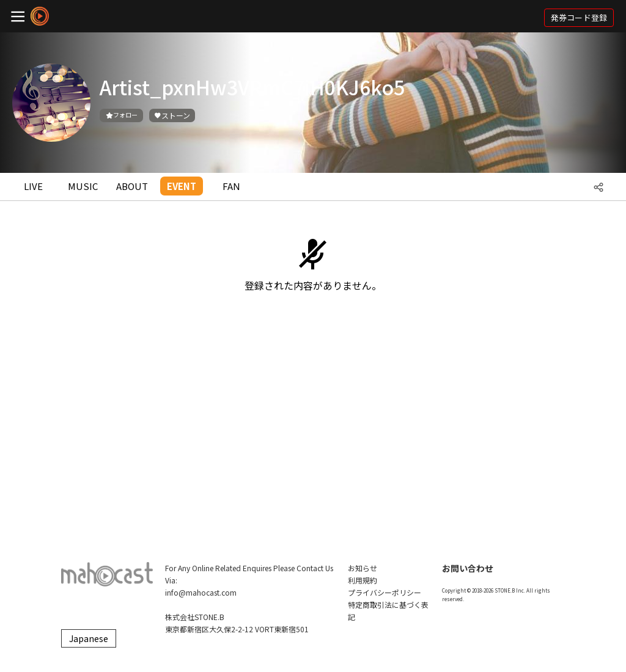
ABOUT (132, 186)
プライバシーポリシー (385, 592)
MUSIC (83, 186)
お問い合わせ (468, 568)
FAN (231, 186)
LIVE (33, 186)
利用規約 (363, 580)
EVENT (182, 186)
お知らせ (363, 568)
